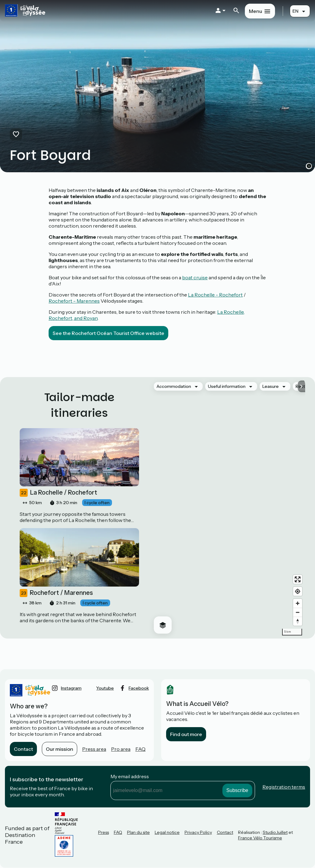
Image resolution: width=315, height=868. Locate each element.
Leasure (271, 386)
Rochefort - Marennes (74, 301)
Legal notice (167, 832)
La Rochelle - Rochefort (215, 295)
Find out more (186, 734)
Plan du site (138, 832)
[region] (227, 508)
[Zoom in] (298, 603)
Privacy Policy (198, 832)
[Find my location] (298, 591)
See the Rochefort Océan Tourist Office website (108, 333)
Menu (255, 11)
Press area (94, 749)
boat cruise (195, 277)
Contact (23, 749)
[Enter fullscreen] (298, 579)
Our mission (60, 749)
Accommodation (174, 386)
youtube (105, 688)
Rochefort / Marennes (56, 593)
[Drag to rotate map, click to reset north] (298, 621)
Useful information (227, 386)
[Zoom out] (298, 612)
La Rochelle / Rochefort (58, 493)
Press (104, 832)
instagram (71, 688)
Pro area (121, 749)
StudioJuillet (275, 832)
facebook (139, 688)
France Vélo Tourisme (260, 838)
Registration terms (284, 787)
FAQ (140, 749)
